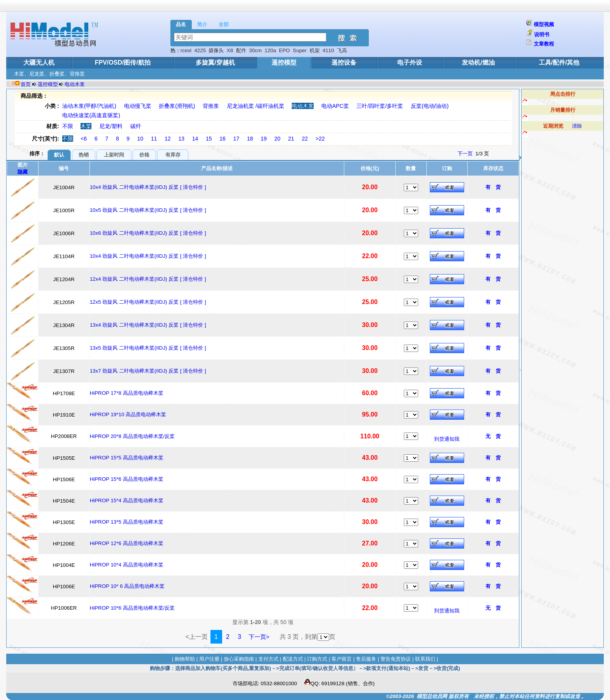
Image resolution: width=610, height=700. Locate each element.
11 (154, 139)
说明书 (542, 34)
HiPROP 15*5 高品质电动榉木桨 (127, 458)
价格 (144, 155)
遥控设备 (344, 62)
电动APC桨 (335, 106)
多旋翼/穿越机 (215, 62)
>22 (320, 139)
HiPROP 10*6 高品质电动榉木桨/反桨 (132, 608)
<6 (84, 139)
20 (277, 139)
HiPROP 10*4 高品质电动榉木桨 (127, 565)
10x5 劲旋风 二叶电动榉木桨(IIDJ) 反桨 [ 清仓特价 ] (148, 210)
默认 (59, 155)
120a (270, 50)
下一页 (465, 154)
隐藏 (23, 172)
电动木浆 (75, 84)
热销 (84, 155)
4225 (200, 50)
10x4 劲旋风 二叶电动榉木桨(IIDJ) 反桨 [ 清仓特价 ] (148, 187)
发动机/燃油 (478, 62)
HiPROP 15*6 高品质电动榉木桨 (127, 479)
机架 (315, 50)
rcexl (186, 50)
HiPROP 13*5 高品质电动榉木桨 (127, 522)
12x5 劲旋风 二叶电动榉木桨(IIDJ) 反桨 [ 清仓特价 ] (148, 302)
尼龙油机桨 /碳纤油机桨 (256, 106)
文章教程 (544, 44)
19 (264, 139)
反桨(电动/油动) (430, 106)
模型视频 (544, 24)
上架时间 (114, 155)
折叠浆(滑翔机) (177, 106)
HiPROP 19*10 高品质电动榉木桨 (128, 414)
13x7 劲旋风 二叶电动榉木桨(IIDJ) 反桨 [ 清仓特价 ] (148, 371)
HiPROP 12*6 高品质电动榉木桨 (127, 543)
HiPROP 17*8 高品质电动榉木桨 (127, 393)
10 (140, 139)
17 (237, 139)
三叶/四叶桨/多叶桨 (380, 106)
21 (291, 139)
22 (305, 139)
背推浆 (211, 106)
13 (182, 139)
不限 (68, 126)
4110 (328, 50)
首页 (26, 84)
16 (223, 139)
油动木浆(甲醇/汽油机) (89, 106)
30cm (255, 50)
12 (168, 139)
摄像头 (216, 50)
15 (209, 139)
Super (300, 50)
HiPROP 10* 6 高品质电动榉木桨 (127, 586)
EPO (284, 50)
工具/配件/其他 (559, 62)
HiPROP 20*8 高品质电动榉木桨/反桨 (132, 436)
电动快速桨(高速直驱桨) (91, 115)
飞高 (342, 50)
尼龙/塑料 (111, 126)
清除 (577, 126)
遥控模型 (284, 62)
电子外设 (410, 62)
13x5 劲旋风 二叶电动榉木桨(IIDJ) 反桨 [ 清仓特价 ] (148, 348)
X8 (230, 50)
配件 (241, 50)
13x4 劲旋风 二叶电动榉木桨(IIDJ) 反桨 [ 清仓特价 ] (148, 325)
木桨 (86, 126)
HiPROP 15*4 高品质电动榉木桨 (127, 500)
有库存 (173, 155)
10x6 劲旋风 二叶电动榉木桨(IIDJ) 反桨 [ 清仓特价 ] (148, 233)
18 (250, 139)
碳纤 (136, 126)
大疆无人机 (39, 62)
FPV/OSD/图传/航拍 (123, 62)
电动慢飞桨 (138, 106)
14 (195, 139)
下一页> (259, 637)
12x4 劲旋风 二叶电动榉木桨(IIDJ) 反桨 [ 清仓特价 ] (148, 279)
